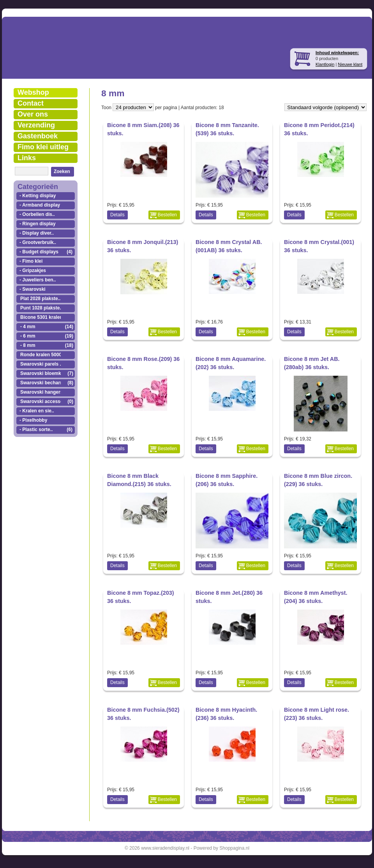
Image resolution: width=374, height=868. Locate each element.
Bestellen (167, 215)
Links (27, 158)
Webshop (33, 92)
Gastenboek (38, 136)
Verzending (36, 125)
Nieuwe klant (350, 64)
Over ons (33, 114)
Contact (31, 103)
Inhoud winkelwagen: (337, 53)
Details (117, 215)
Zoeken (62, 171)
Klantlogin (325, 64)
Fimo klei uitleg (43, 147)
